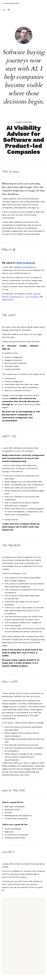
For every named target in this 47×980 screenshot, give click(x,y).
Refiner (5, 297)
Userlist (37, 294)
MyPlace (34, 297)
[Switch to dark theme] (4, 10)
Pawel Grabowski (25, 263)
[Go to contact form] (9, 10)
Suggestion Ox (17, 297)
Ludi (27, 297)
